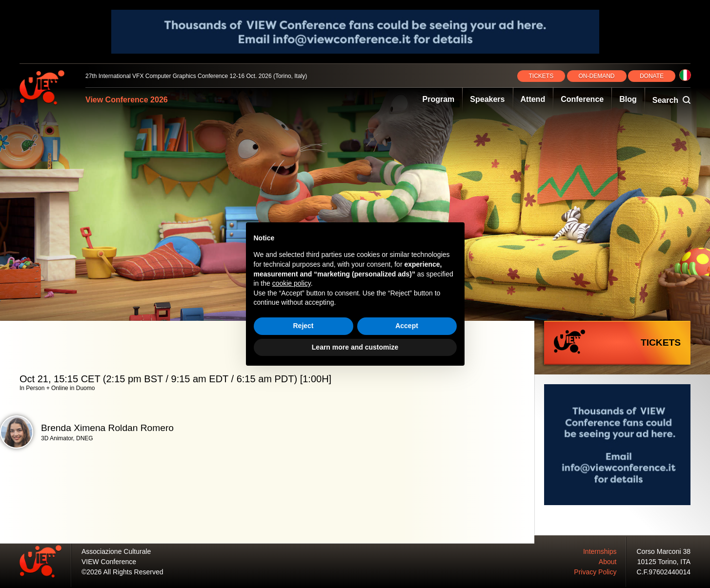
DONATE (652, 76)
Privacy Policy (595, 572)
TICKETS (541, 76)
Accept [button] (407, 326)
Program (439, 99)
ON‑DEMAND (597, 76)
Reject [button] (303, 326)
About (608, 562)
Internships (600, 551)
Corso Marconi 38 (664, 551)
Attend (533, 99)
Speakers (487, 99)
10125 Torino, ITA (664, 562)
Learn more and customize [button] (355, 347)
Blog (628, 99)
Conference (582, 99)
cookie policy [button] (292, 283)
